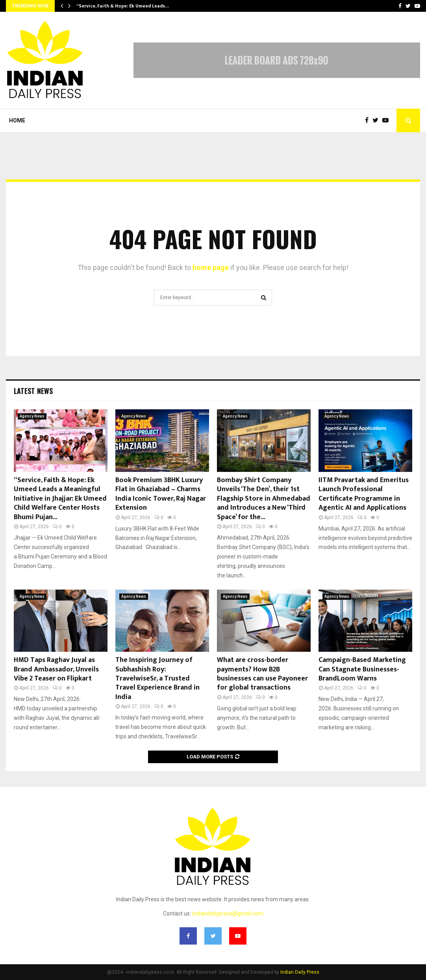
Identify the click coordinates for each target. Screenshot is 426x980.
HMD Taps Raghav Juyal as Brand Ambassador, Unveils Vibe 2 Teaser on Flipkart (56, 669)
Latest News (33, 391)
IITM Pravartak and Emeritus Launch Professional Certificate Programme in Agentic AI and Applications (364, 494)
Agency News (32, 416)
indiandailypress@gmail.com (228, 913)
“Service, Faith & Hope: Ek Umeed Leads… (123, 6)
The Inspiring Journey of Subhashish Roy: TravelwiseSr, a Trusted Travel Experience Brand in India (157, 679)
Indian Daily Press (300, 972)
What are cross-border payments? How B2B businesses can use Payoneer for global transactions (262, 674)
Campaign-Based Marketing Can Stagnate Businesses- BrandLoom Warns (362, 669)
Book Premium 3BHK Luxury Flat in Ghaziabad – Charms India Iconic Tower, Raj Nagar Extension (161, 494)
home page (211, 267)
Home (17, 120)
